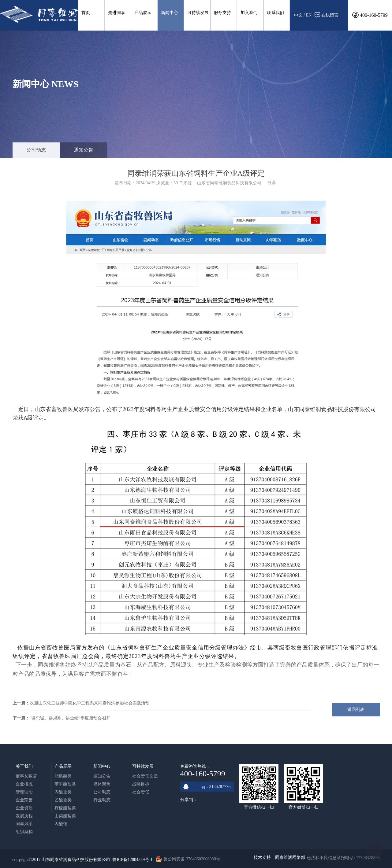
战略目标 (141, 784)
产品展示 (143, 13)
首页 (86, 13)
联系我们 (275, 13)
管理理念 (24, 792)
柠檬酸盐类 (65, 808)
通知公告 (84, 150)
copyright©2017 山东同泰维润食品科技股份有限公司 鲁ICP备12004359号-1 (83, 860)
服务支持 (222, 13)
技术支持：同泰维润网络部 (279, 857)
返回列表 (356, 710)
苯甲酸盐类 (65, 784)
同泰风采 (24, 824)
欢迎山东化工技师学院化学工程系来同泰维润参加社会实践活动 (90, 703)
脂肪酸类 (63, 776)
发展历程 (24, 816)
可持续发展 (198, 13)
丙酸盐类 (63, 792)
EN (309, 15)
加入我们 (249, 13)
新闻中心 (170, 13)
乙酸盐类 (63, 800)
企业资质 (24, 808)
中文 (298, 15)
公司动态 (36, 150)
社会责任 (141, 792)
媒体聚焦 (102, 784)
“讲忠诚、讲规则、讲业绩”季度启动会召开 (70, 718)
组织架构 (24, 832)
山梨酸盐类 (65, 816)
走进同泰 (117, 13)
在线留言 (327, 15)
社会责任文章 (145, 776)
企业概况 (24, 784)
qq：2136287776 (207, 787)
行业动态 (102, 800)
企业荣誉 (24, 800)
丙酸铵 (61, 824)
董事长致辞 (26, 776)
